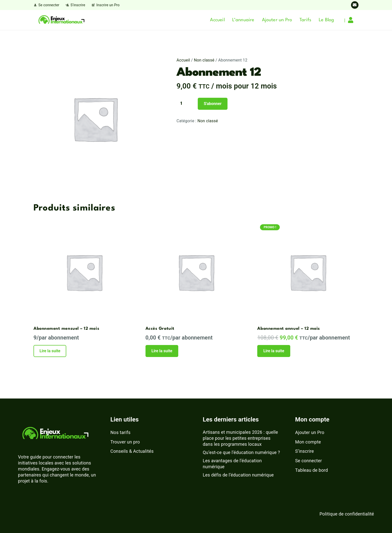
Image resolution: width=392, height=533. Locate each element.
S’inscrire (305, 451)
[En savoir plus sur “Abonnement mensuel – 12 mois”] (50, 351)
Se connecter (309, 461)
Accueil (183, 60)
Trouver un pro (125, 442)
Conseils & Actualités (132, 451)
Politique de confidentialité (347, 514)
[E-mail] (355, 5)
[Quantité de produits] (186, 104)
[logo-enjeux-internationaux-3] (61, 20)
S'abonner (213, 104)
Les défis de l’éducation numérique (238, 475)
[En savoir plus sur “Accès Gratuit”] (162, 351)
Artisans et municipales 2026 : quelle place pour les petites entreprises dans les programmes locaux (240, 438)
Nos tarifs (120, 432)
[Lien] (352, 20)
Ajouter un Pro (310, 432)
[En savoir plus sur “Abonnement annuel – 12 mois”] (274, 351)
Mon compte (308, 442)
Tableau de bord (312, 470)
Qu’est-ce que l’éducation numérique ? (241, 452)
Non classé (204, 60)
